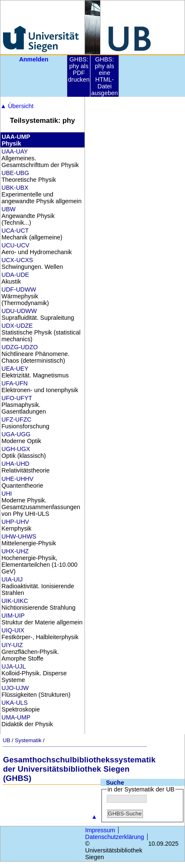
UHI (7, 494)
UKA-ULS (15, 703)
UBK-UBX (15, 188)
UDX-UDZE (17, 326)
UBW (9, 209)
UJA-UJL (14, 666)
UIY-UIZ (12, 645)
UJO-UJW (15, 688)
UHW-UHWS (19, 536)
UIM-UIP (13, 616)
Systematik (28, 740)
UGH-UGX (16, 449)
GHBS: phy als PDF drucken (79, 69)
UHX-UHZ (15, 551)
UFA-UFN (15, 383)
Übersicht (17, 106)
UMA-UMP (16, 717)
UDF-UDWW (19, 289)
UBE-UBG (16, 173)
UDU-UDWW (19, 311)
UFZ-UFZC (17, 419)
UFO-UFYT (17, 398)
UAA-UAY (15, 151)
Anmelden (34, 59)
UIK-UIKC (15, 601)
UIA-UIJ (12, 579)
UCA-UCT (15, 231)
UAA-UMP (16, 137)
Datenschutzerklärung (115, 837)
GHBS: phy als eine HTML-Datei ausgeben (104, 76)
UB (6, 740)
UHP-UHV (16, 522)
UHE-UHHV (18, 479)
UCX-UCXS (17, 260)
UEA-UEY (15, 369)
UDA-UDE (16, 275)
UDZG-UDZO (20, 347)
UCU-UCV (16, 245)
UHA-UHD (16, 464)
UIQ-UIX (13, 630)
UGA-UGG (16, 434)
